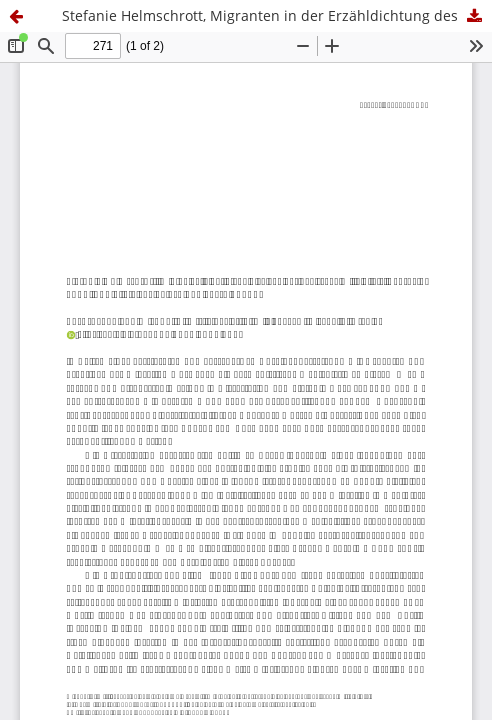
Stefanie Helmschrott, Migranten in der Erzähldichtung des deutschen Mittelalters (277, 15)
